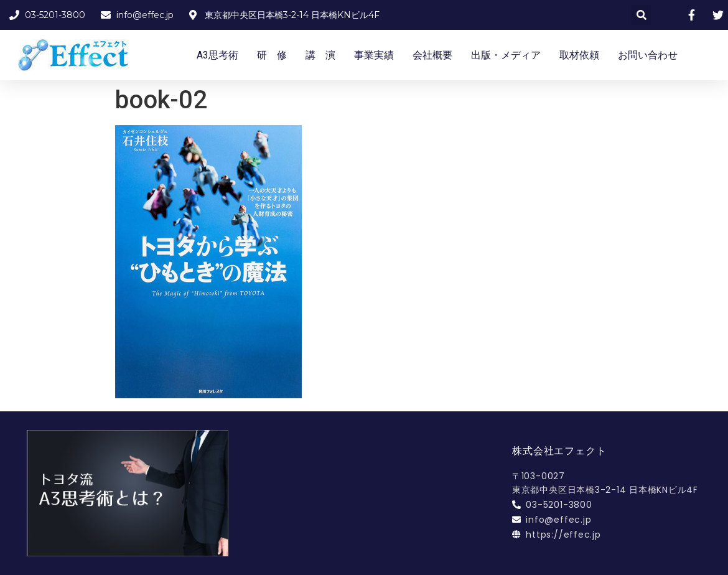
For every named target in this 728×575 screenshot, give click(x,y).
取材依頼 (579, 55)
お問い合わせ (648, 55)
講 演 (320, 55)
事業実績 (374, 55)
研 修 (272, 55)
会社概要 (432, 55)
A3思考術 (217, 55)
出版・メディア (506, 55)
